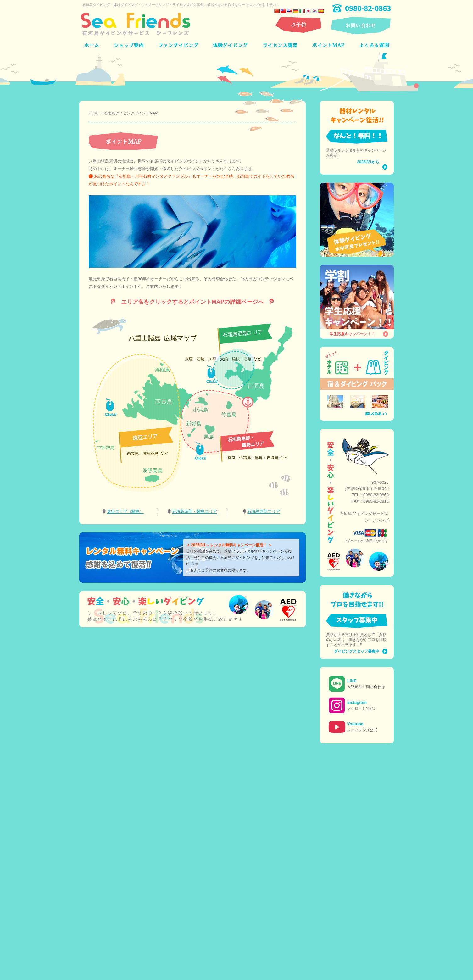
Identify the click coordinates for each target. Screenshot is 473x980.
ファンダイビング (178, 45)
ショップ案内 (129, 45)
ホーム (92, 45)
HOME (94, 113)
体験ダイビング (230, 45)
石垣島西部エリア (264, 512)
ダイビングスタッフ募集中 (357, 651)
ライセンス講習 (280, 45)
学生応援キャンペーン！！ (352, 334)
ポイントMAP (328, 45)
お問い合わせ (361, 25)
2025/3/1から (368, 162)
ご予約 (298, 24)
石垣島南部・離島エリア (195, 512)
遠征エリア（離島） (125, 512)
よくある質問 (374, 45)
